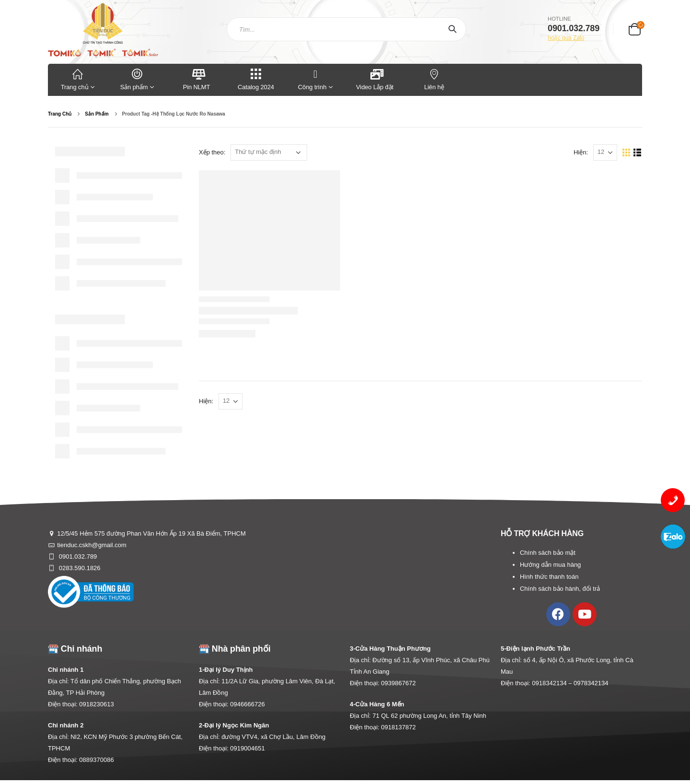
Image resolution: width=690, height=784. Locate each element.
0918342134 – (553, 683)
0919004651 (247, 748)
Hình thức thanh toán (549, 577)
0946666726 (247, 704)
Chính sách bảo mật (548, 553)
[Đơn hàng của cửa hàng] (269, 152)
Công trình (312, 79)
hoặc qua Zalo (566, 38)
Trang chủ (78, 79)
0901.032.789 (77, 556)
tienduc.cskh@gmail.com (92, 545)
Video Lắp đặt (375, 79)
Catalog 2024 (256, 79)
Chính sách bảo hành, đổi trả (560, 589)
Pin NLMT (197, 79)
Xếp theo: (212, 152)
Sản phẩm (137, 79)
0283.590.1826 (79, 568)
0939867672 (398, 683)
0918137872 (398, 727)
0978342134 (591, 683)
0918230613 (96, 704)
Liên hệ (434, 79)
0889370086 (96, 760)
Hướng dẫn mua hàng (550, 565)
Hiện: (581, 152)
